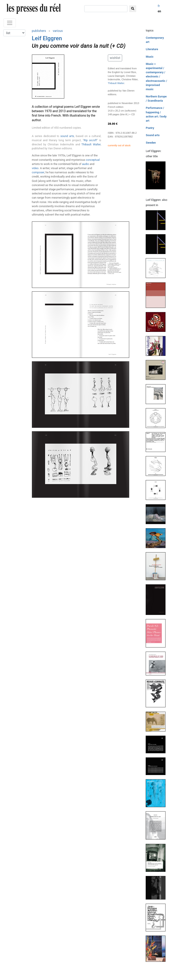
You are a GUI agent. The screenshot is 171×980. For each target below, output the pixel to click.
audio (86, 164)
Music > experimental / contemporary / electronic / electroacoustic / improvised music (156, 77)
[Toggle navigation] (10, 23)
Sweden (151, 143)
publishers (39, 31)
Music (150, 57)
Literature (152, 49)
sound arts (67, 136)
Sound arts (153, 135)
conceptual (93, 160)
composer (38, 172)
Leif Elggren (47, 38)
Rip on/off (90, 140)
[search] (106, 9)
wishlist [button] (115, 58)
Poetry (150, 128)
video (35, 168)
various (58, 31)
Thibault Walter (91, 144)
